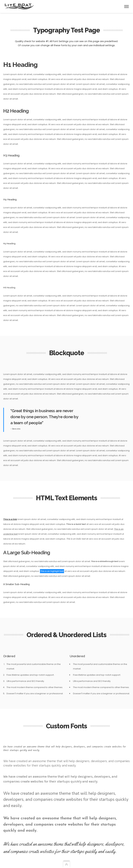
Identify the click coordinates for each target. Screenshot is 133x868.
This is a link (10, 519)
